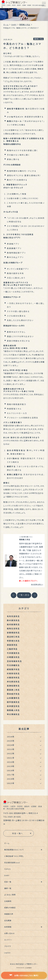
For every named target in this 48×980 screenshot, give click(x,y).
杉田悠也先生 (13, 673)
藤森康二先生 (13, 690)
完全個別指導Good (12, 863)
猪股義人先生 (25, 25)
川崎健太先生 (13, 657)
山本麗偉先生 (13, 698)
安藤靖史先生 (13, 633)
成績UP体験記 (10, 908)
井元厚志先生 (13, 682)
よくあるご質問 (10, 895)
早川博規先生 (13, 714)
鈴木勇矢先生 (13, 620)
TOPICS (7, 869)
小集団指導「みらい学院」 (14, 856)
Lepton (7, 953)
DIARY (14, 25)
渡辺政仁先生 (13, 637)
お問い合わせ (9, 933)
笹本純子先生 (13, 694)
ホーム (6, 25)
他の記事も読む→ (37, 584)
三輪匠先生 (12, 649)
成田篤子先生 (13, 669)
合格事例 (8, 901)
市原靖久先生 (13, 641)
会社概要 (8, 920)
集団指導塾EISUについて (14, 850)
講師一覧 (8, 888)
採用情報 (8, 927)
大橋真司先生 (13, 677)
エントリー (8, 940)
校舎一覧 (8, 882)
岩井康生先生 (13, 706)
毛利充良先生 (13, 616)
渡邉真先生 (12, 645)
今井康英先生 (13, 653)
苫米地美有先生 (14, 661)
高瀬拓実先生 (13, 686)
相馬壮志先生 (13, 628)
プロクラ (8, 946)
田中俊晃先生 (13, 702)
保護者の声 (9, 914)
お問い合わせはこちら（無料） (24, 975)
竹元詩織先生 (13, 665)
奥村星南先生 (13, 624)
